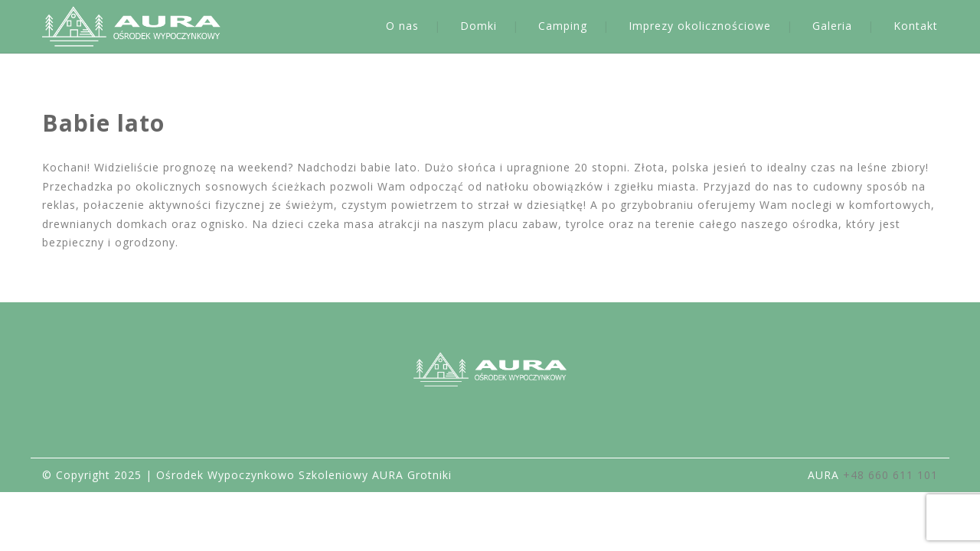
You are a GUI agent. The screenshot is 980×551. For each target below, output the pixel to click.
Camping (563, 26)
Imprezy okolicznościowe (700, 26)
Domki (479, 26)
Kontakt (916, 26)
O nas (402, 26)
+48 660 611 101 (890, 475)
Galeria (832, 26)
